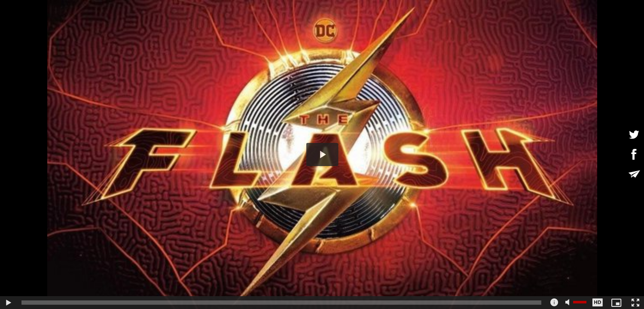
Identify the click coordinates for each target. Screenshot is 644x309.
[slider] (281, 303)
